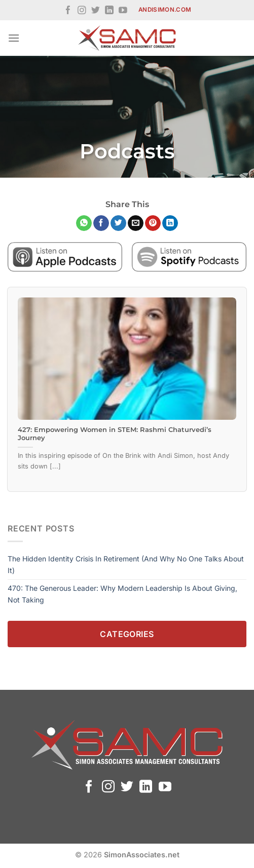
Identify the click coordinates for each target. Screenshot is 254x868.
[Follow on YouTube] (123, 11)
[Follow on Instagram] (82, 11)
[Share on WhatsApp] (84, 223)
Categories (127, 634)
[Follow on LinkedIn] (109, 11)
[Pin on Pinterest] (153, 223)
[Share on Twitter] (118, 223)
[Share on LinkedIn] (170, 223)
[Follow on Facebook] (68, 11)
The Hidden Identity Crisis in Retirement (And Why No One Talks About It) (126, 564)
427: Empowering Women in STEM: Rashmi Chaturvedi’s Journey (115, 434)
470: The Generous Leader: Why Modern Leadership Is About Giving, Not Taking (122, 594)
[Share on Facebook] (101, 223)
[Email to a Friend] (136, 223)
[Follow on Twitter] (96, 11)
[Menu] (14, 38)
